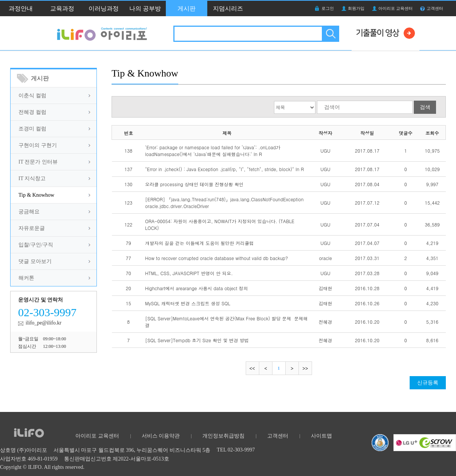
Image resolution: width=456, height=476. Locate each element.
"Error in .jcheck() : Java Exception (224, 169)
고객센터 (435, 8)
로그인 (328, 8)
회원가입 (356, 8)
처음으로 (252, 368)
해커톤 (26, 278)
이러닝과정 (104, 8)
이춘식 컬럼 (32, 96)
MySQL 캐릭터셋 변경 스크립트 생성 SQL (188, 303)
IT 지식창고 (32, 178)
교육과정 (62, 8)
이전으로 (265, 368)
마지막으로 (305, 368)
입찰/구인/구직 (36, 245)
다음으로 (292, 368)
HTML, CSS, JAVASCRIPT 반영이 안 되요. (189, 273)
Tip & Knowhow (36, 195)
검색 (330, 34)
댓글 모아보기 (35, 261)
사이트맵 (321, 436)
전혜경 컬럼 (32, 112)
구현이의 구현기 (38, 145)
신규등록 (428, 383)
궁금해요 (29, 212)
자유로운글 (32, 228)
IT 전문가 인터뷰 (38, 162)
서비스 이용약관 (161, 436)
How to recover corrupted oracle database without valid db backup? (217, 258)
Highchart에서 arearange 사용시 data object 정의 (197, 288)
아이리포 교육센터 (396, 8)
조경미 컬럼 (32, 129)
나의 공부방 (145, 8)
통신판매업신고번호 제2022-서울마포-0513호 (117, 459)
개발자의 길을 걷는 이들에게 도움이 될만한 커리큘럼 (199, 243)
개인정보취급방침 (223, 436)
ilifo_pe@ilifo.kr (44, 323)
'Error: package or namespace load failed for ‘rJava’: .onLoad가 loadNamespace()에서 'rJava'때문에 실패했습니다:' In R (213, 151)
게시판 (187, 8)
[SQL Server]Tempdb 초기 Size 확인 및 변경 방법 (197, 340)
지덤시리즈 (228, 8)
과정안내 (21, 8)
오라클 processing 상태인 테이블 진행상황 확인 (194, 184)
